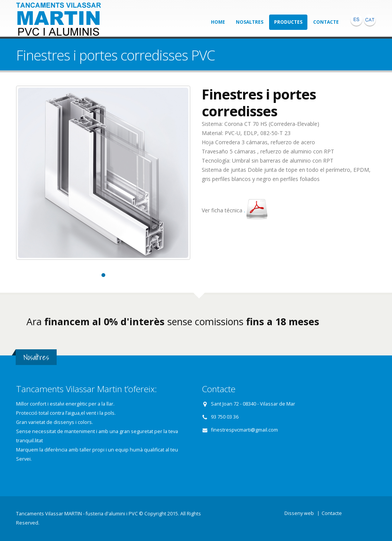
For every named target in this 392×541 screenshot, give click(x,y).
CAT (370, 20)
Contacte (326, 22)
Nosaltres (250, 22)
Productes (288, 22)
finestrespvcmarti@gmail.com (244, 430)
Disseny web (299, 513)
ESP (356, 20)
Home (218, 22)
